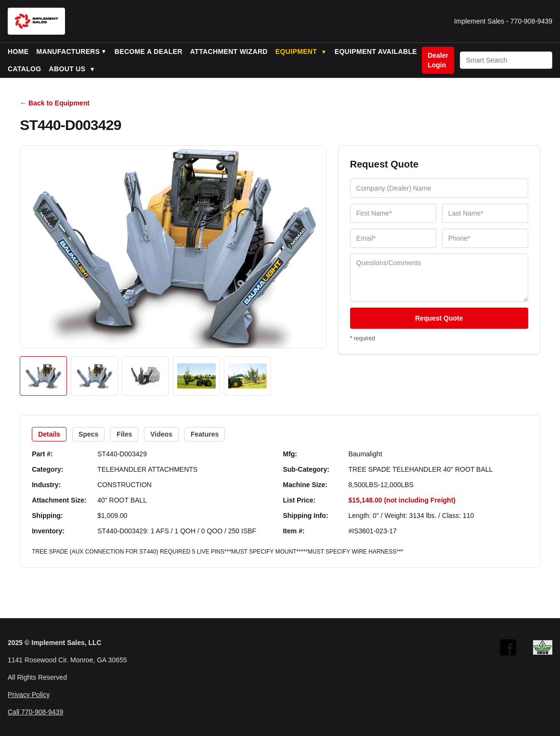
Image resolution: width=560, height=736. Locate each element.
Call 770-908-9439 (35, 712)
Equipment (301, 52)
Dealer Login (438, 60)
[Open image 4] (196, 376)
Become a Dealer (149, 52)
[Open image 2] (94, 376)
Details (49, 434)
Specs (88, 434)
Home (18, 52)
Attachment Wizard (229, 52)
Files (124, 434)
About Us (72, 69)
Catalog (25, 69)
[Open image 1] (43, 376)
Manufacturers (68, 52)
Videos (161, 434)
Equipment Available (376, 52)
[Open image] (173, 247)
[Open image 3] (145, 376)
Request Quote (439, 318)
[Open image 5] (247, 376)
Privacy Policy (29, 695)
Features (205, 434)
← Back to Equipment (55, 103)
